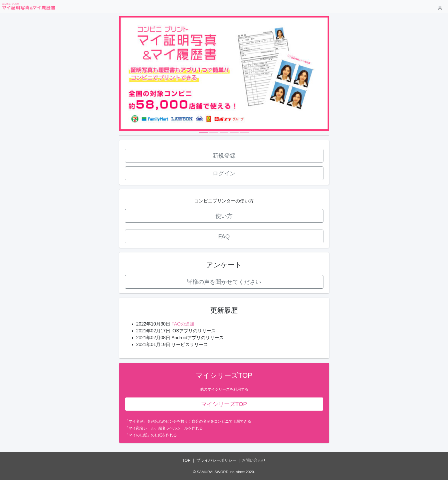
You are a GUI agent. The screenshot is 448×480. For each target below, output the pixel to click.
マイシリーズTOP (224, 404)
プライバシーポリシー (216, 460)
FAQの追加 (183, 324)
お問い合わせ (254, 460)
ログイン (224, 173)
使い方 (224, 216)
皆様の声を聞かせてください (224, 282)
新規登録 (224, 156)
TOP (186, 460)
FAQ (224, 236)
